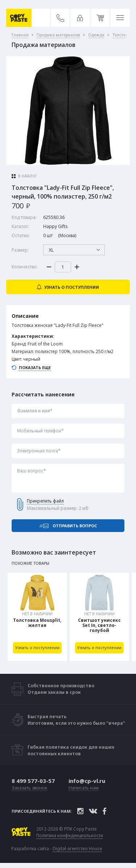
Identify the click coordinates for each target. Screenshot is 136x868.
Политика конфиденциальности (70, 836)
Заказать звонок (29, 788)
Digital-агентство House (77, 849)
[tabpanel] (37, 617)
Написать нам (84, 788)
